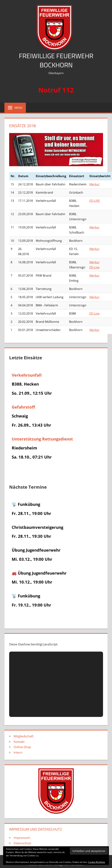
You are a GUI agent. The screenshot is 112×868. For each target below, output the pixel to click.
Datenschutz (22, 843)
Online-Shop (22, 747)
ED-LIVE (95, 201)
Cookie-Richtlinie (97, 862)
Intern (18, 752)
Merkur (94, 184)
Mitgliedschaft (24, 736)
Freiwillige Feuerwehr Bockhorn (56, 60)
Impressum (22, 838)
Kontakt (19, 742)
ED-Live (94, 267)
